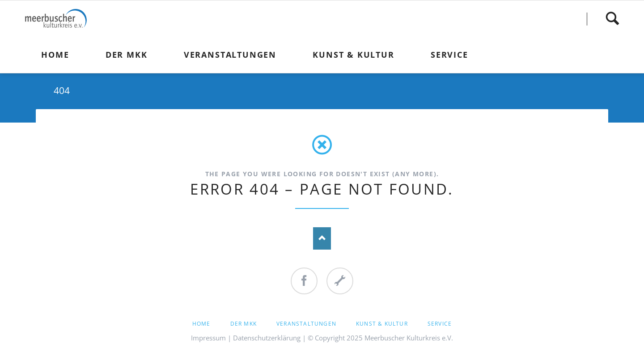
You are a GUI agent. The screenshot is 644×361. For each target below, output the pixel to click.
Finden (612, 19)
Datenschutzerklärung (267, 338)
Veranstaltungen (306, 324)
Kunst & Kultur (382, 324)
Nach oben (322, 238)
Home (201, 324)
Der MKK (244, 324)
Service (440, 324)
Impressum (208, 338)
